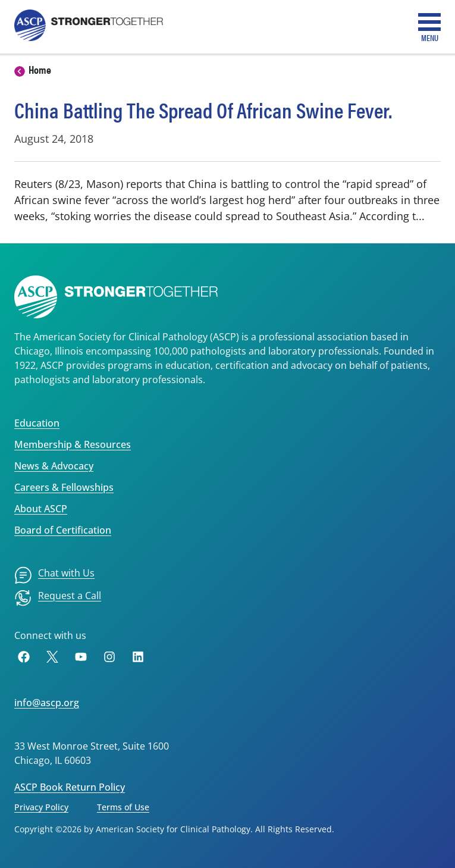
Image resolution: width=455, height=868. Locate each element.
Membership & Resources (73, 444)
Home (40, 69)
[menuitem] (54, 575)
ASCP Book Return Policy (70, 787)
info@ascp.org (47, 703)
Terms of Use (123, 807)
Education (37, 423)
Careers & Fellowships (64, 487)
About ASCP (41, 509)
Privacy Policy (41, 807)
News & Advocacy (54, 466)
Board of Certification (63, 530)
